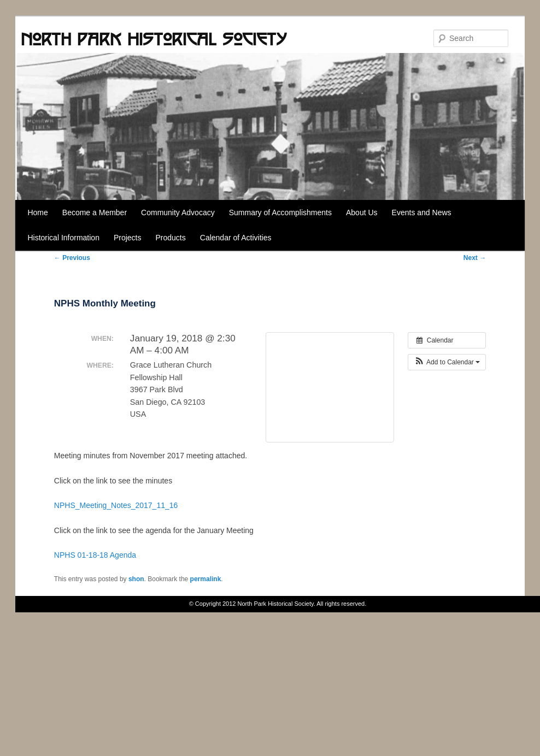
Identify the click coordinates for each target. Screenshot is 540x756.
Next (475, 258)
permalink (206, 579)
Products (171, 238)
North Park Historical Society (154, 39)
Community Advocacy (178, 212)
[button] (447, 362)
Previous (72, 258)
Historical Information (63, 238)
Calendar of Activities (236, 238)
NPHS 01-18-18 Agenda (95, 555)
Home (37, 212)
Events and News (422, 212)
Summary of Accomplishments (280, 212)
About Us (362, 212)
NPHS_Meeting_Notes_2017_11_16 (116, 505)
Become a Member (95, 212)
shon (136, 579)
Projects (128, 238)
